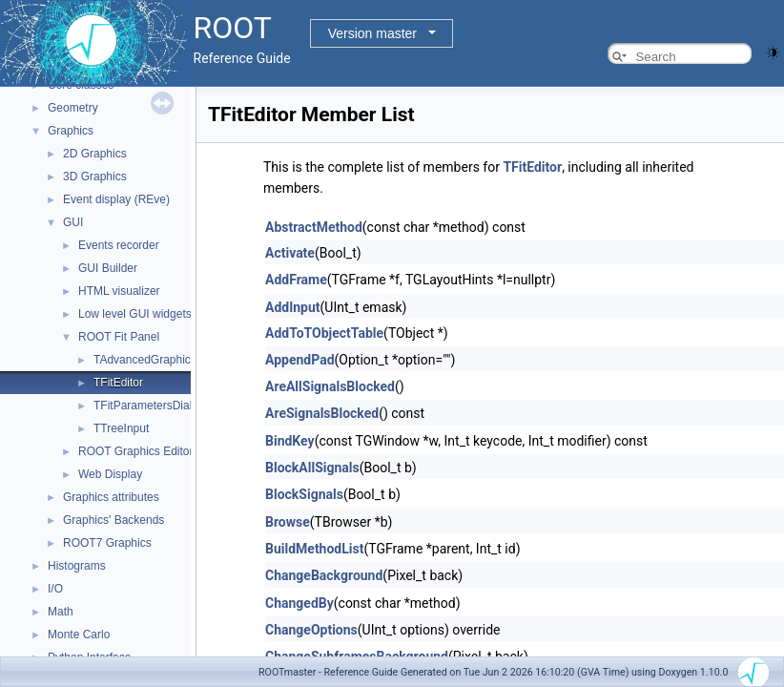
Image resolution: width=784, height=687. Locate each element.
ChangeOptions (311, 630)
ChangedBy (299, 603)
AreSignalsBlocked (322, 413)
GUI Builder (108, 268)
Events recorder (119, 245)
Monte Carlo (79, 635)
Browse (288, 522)
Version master (372, 33)
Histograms (77, 566)
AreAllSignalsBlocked (330, 386)
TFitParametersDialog (149, 406)
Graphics (71, 131)
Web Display (110, 474)
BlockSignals (304, 494)
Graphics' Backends (113, 520)
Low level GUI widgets (135, 314)
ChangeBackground (324, 575)
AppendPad (300, 360)
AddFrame (296, 280)
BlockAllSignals (312, 468)
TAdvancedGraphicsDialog (161, 360)
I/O (55, 589)
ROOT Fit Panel (119, 337)
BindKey (290, 441)
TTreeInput (121, 428)
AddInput (293, 307)
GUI (73, 222)
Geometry (73, 108)
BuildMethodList (314, 549)
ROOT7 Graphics (107, 543)
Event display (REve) (116, 199)
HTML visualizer (119, 291)
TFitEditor (118, 383)
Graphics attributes (111, 497)
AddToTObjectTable (324, 333)
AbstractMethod (314, 227)
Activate (290, 253)
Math (61, 612)
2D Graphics (95, 154)
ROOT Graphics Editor (135, 451)
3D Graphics (95, 177)
